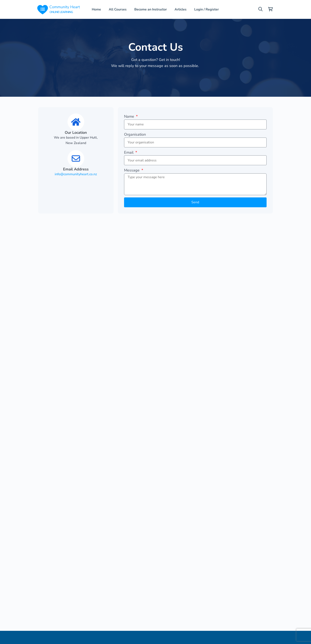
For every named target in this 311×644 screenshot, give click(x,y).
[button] (260, 9)
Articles (181, 9)
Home (96, 9)
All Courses (118, 9)
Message (132, 170)
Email (129, 152)
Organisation (135, 134)
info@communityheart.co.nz (76, 174)
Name (130, 116)
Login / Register (206, 9)
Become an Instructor (151, 9)
